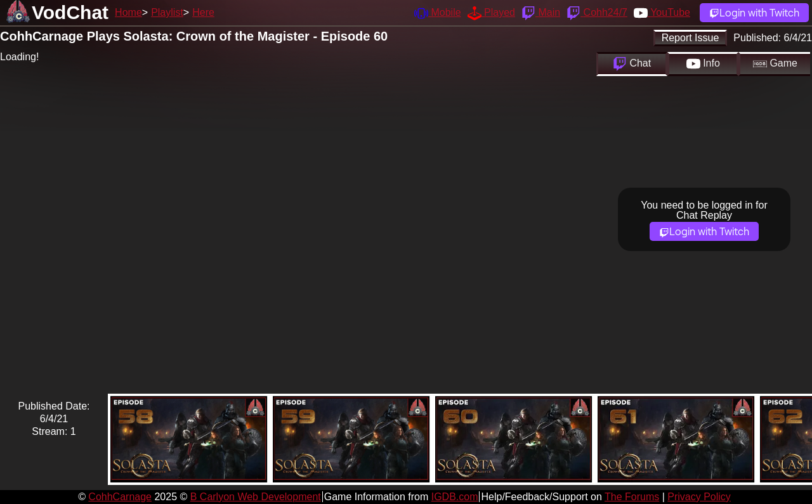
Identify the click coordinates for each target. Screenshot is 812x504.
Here (203, 12)
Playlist (167, 12)
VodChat (70, 12)
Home (128, 12)
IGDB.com (455, 497)
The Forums (632, 497)
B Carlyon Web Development (256, 497)
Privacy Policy (699, 497)
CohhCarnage (120, 497)
